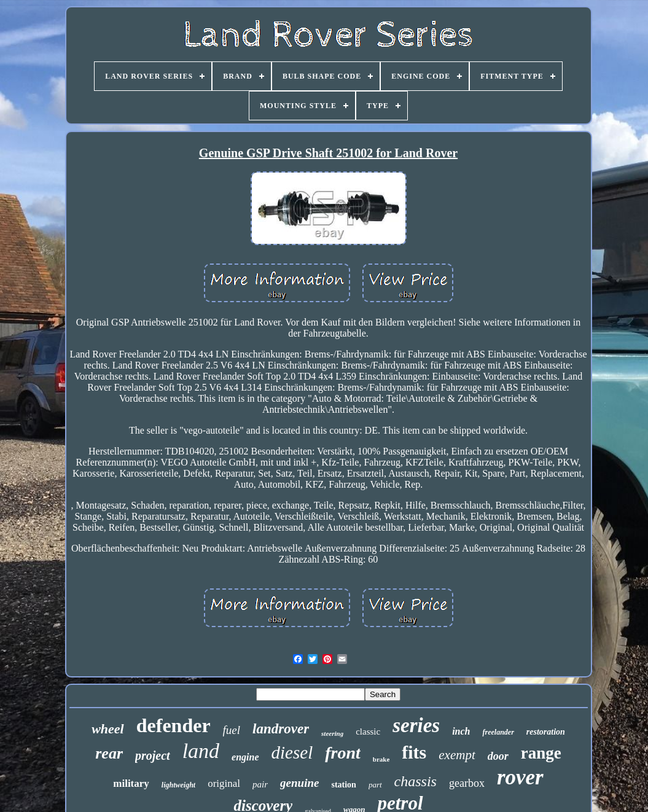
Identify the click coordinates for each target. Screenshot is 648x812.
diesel (292, 752)
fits (414, 752)
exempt (457, 755)
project (153, 755)
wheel (108, 729)
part (375, 785)
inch (461, 731)
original (224, 783)
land (201, 751)
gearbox (467, 783)
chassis (416, 781)
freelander (498, 732)
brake (381, 759)
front (343, 753)
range (541, 753)
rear (109, 753)
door (498, 756)
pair (260, 784)
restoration (546, 732)
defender (174, 725)
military (131, 783)
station (343, 785)
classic (368, 732)
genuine (299, 783)
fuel (232, 730)
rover (520, 777)
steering (332, 733)
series (416, 725)
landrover (281, 729)
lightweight (178, 785)
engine (245, 757)
